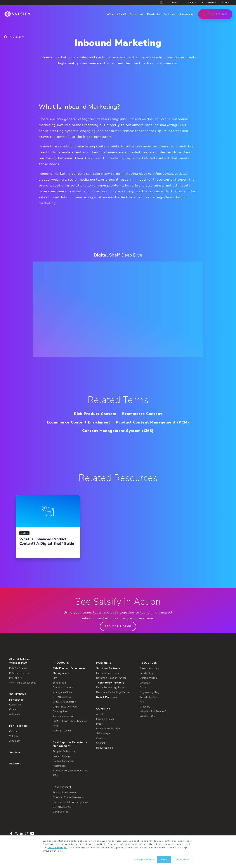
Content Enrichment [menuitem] (64, 761)
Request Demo (215, 14)
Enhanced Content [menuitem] (63, 688)
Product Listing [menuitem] (61, 756)
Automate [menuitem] (15, 714)
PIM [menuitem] (55, 678)
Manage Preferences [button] (145, 860)
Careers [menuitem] (191, 3)
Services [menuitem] (15, 753)
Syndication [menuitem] (59, 683)
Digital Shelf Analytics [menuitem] (65, 707)
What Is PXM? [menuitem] (19, 663)
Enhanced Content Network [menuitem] (68, 797)
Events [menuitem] (144, 688)
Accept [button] (164, 860)
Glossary (18, 37)
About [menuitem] (100, 714)
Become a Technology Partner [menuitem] (113, 692)
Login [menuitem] (226, 3)
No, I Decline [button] (183, 860)
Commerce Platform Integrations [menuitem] (71, 802)
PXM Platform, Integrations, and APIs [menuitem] (71, 724)
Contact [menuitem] (174, 3)
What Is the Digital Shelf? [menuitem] (23, 683)
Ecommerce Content (142, 414)
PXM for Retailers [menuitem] (19, 673)
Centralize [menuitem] (15, 705)
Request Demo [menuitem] (105, 748)
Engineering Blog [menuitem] (149, 692)
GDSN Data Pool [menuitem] (62, 697)
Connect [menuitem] (14, 710)
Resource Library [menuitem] (149, 668)
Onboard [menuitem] (14, 731)
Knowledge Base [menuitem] (149, 697)
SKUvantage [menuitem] (103, 733)
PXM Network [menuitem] (62, 787)
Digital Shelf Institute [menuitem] (108, 729)
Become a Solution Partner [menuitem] (111, 678)
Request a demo (118, 626)
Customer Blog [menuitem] (148, 678)
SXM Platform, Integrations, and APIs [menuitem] (71, 773)
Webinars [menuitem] (145, 683)
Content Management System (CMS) (118, 431)
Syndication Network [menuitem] (64, 793)
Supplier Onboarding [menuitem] (65, 752)
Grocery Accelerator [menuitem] (64, 702)
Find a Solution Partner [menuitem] (109, 673)
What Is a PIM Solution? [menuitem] (153, 712)
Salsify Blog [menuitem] (147, 673)
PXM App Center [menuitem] (62, 731)
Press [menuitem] (99, 724)
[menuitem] (72, 671)
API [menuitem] (142, 702)
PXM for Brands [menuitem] (18, 668)
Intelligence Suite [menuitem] (62, 692)
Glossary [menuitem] (145, 707)
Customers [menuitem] (209, 3)
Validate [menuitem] (14, 736)
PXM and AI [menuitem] (16, 678)
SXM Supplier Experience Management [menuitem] (70, 744)
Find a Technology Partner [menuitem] (111, 688)
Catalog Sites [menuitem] (60, 712)
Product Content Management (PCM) (152, 422)
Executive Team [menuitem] (105, 719)
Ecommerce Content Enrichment (79, 422)
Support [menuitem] (15, 764)
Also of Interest (20, 659)
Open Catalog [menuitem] (61, 812)
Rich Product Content (95, 414)
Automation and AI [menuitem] (63, 716)
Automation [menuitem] (59, 766)
